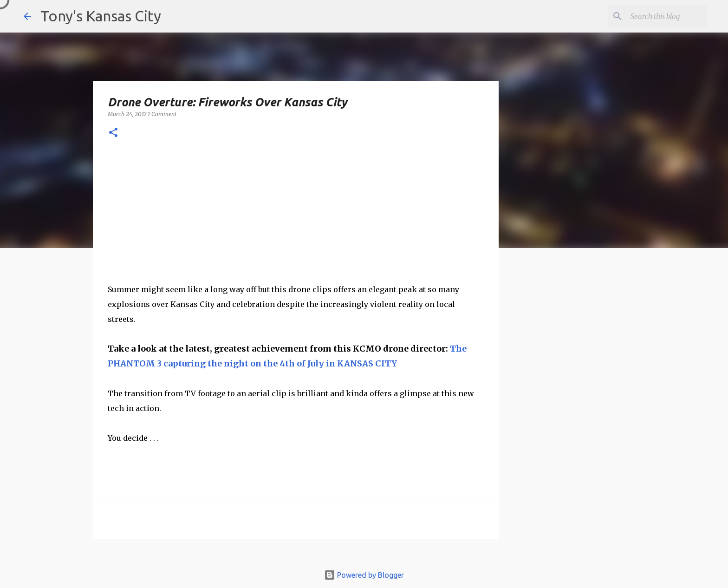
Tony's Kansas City (101, 16)
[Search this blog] (658, 16)
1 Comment (162, 114)
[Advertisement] (574, 416)
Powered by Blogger (364, 575)
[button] (113, 133)
